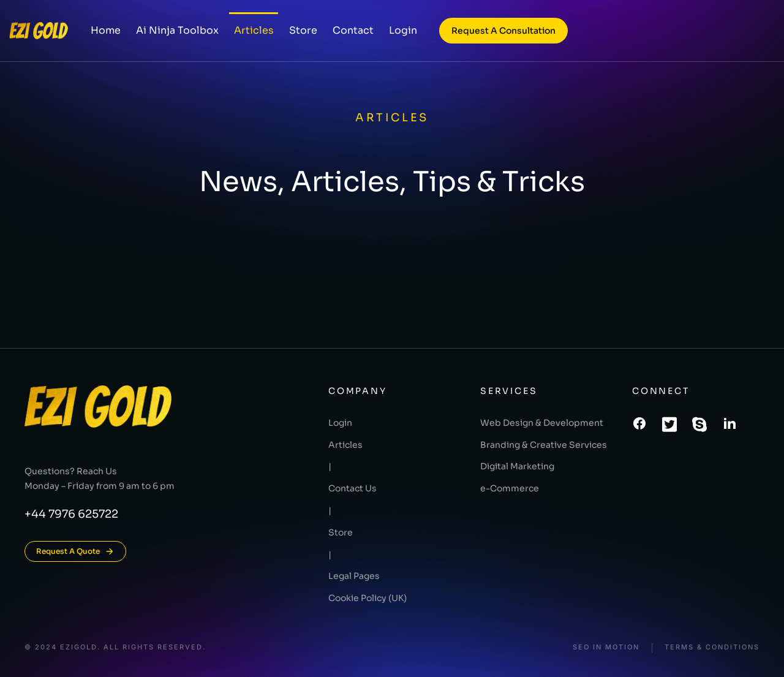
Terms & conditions (712, 647)
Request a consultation (503, 31)
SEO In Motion (606, 647)
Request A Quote (75, 551)
